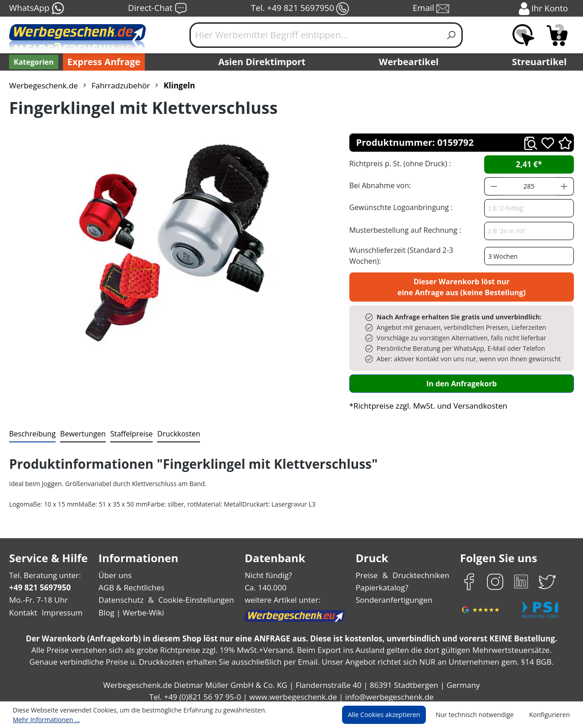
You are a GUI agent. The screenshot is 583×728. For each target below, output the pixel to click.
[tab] (31, 429)
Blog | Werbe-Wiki (130, 608)
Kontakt (22, 608)
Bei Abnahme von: (379, 185)
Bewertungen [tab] (80, 428)
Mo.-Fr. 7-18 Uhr (38, 595)
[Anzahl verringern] (494, 186)
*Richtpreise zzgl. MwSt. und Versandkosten (425, 401)
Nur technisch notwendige (480, 715)
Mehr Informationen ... (289, 715)
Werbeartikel (410, 62)
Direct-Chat (157, 9)
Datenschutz (121, 595)
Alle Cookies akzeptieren (393, 715)
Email (432, 9)
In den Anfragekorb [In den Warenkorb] (461, 378)
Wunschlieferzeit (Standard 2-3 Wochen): (416, 253)
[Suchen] (452, 35)
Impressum (59, 608)
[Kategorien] (33, 62)
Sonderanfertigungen (393, 595)
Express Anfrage (102, 62)
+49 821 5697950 (39, 582)
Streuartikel (542, 62)
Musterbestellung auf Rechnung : (403, 230)
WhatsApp (36, 9)
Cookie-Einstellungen (193, 595)
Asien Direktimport (262, 62)
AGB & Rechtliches (132, 582)
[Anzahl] (529, 186)
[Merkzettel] (523, 35)
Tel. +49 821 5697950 (300, 9)
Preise (368, 570)
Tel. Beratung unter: (43, 570)
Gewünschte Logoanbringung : (399, 207)
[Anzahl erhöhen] (564, 186)
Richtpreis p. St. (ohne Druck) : (399, 163)
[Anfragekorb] (557, 35)
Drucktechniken (420, 570)
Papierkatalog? (383, 582)
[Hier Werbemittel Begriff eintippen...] (315, 35)
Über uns (115, 570)
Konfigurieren (551, 715)
